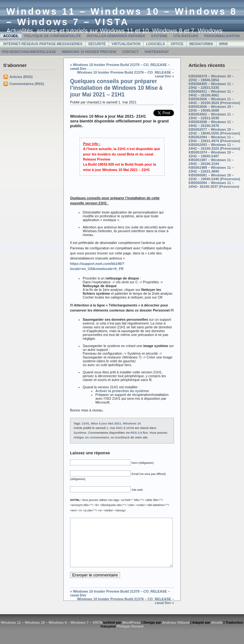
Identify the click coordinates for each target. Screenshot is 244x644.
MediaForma (201, 44)
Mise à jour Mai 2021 (106, 423)
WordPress (132, 632)
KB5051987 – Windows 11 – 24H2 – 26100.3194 (211, 162)
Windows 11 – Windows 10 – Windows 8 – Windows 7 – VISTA (122, 17)
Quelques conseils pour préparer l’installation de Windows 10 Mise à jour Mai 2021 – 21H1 (116, 88)
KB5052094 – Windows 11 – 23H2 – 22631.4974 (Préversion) (214, 139)
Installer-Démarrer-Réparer (116, 36)
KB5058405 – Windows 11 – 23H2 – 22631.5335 (211, 86)
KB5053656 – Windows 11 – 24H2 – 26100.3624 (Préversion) (214, 101)
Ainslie (217, 632)
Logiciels (155, 44)
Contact (130, 52)
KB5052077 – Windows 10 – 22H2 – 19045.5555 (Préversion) (214, 131)
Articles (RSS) (21, 77)
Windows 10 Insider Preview (89, 52)
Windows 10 (132, 423)
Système (159, 36)
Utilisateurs (186, 36)
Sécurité (97, 44)
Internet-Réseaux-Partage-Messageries (43, 44)
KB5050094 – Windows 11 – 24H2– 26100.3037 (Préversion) (214, 185)
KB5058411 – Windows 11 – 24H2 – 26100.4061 (211, 93)
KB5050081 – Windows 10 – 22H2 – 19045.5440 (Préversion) (214, 177)
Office (177, 44)
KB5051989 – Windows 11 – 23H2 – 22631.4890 (211, 169)
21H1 (86, 423)
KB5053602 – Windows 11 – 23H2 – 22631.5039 (211, 116)
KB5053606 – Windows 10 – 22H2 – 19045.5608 (211, 108)
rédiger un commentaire (91, 437)
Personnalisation (222, 36)
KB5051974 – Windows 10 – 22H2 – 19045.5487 (211, 154)
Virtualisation (126, 44)
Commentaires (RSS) (27, 84)
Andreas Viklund (176, 632)
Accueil (11, 36)
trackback (122, 437)
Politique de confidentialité (53, 36)
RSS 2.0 (136, 433)
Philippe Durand (130, 636)
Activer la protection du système (122, 391)
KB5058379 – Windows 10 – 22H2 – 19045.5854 (211, 78)
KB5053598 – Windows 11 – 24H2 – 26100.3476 (211, 124)
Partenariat (157, 52)
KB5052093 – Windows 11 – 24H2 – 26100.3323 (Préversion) (214, 147)
